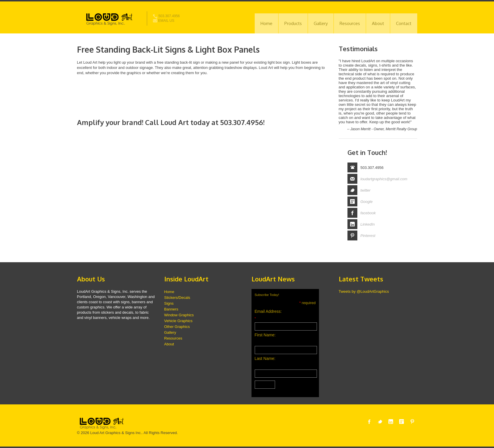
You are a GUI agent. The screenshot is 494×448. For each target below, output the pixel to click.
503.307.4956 (166, 16)
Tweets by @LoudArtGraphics (364, 291)
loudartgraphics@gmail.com (384, 179)
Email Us (164, 21)
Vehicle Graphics (179, 321)
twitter (366, 190)
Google (367, 202)
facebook (368, 213)
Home (266, 23)
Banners (171, 309)
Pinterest (368, 236)
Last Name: (265, 358)
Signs (169, 303)
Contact (404, 23)
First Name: (265, 335)
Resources (350, 23)
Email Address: (268, 311)
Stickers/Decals (177, 298)
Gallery (321, 23)
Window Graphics (179, 315)
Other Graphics (177, 327)
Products (293, 23)
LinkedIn (368, 224)
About (378, 23)
